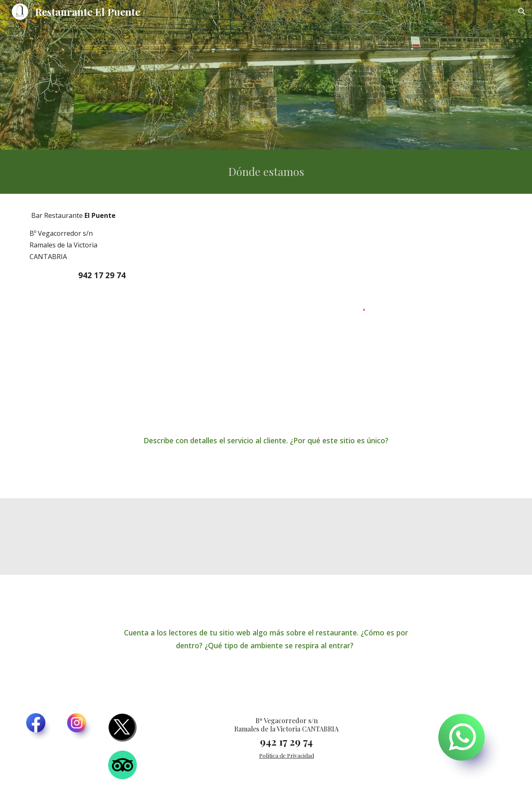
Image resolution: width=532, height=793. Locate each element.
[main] (266, 172)
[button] (522, 12)
